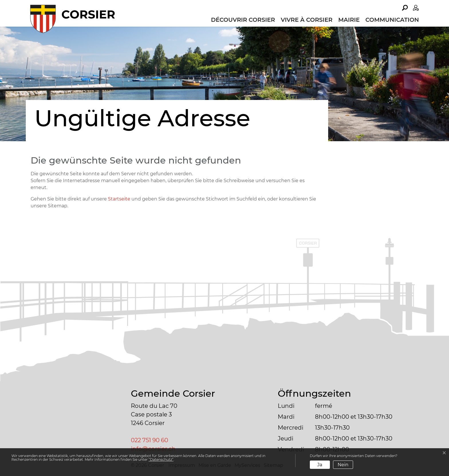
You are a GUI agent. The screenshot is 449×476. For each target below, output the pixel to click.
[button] (405, 8)
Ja (320, 465)
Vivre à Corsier (307, 20)
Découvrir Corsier (243, 20)
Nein (343, 465)
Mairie (349, 20)
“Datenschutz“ (161, 460)
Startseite (119, 199)
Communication (392, 20)
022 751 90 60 (149, 440)
